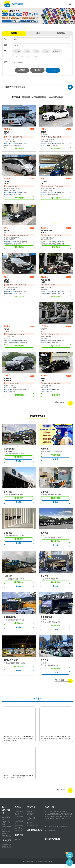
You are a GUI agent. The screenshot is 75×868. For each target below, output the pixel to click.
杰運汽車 (8, 579)
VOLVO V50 (44, 332)
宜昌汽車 (8, 536)
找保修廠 (61, 33)
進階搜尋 (37, 70)
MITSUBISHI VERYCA (46, 233)
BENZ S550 (43, 381)
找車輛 (14, 33)
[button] (18, 125)
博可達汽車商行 (51, 140)
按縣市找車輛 (18, 62)
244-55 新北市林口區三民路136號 (58, 830)
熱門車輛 (16, 97)
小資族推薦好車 (39, 97)
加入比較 (32, 130)
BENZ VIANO (7, 183)
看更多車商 (60, 684)
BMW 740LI (6, 282)
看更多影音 (60, 793)
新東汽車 (44, 495)
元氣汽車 (12, 388)
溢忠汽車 (12, 140)
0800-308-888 (52, 835)
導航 (19, 463)
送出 (53, 70)
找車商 (37, 33)
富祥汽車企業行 (51, 189)
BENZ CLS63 (44, 134)
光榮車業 (49, 288)
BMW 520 (6, 134)
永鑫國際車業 (46, 621)
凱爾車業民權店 (11, 664)
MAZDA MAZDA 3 (8, 381)
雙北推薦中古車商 (37, 418)
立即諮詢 (19, 149)
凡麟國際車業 (10, 621)
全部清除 (22, 70)
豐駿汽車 (12, 338)
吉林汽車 (44, 579)
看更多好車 (60, 404)
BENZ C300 (7, 332)
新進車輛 (26, 97)
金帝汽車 (8, 495)
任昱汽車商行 (10, 451)
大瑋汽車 (44, 451)
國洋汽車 (44, 664)
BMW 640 (6, 233)
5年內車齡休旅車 (56, 97)
